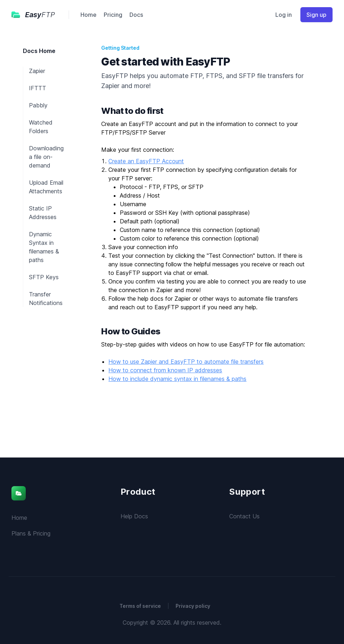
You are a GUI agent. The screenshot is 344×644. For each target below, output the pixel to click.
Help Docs (134, 516)
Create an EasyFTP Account (146, 161)
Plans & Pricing (31, 533)
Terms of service (140, 606)
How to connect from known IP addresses (165, 370)
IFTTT (38, 88)
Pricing (113, 15)
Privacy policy (193, 606)
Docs (136, 15)
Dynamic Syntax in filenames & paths (44, 247)
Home (89, 15)
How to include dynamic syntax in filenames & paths (177, 379)
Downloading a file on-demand (46, 157)
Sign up (316, 15)
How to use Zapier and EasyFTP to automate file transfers (186, 362)
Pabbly (38, 105)
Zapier (37, 71)
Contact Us (244, 516)
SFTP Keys (44, 277)
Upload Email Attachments (46, 187)
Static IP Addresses (43, 213)
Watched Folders (41, 127)
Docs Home (39, 51)
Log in (284, 15)
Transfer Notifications (46, 299)
